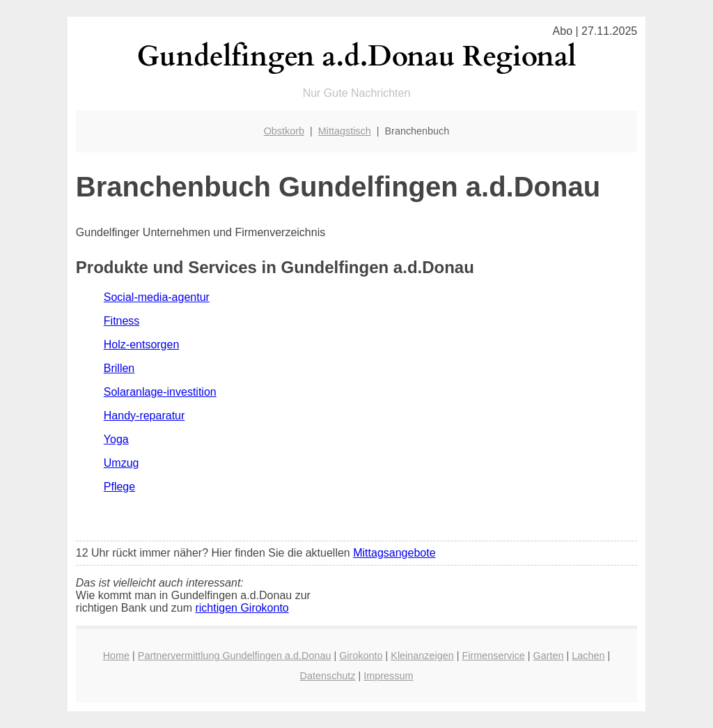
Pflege (119, 487)
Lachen (588, 656)
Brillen (119, 368)
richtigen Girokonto (242, 608)
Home (116, 656)
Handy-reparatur (144, 416)
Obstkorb (284, 131)
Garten (549, 656)
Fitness (122, 321)
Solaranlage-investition (160, 392)
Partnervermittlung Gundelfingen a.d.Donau (235, 656)
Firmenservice (493, 656)
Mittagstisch (345, 131)
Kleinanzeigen (422, 656)
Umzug (122, 463)
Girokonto (361, 656)
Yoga (116, 439)
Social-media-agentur (157, 297)
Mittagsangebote (394, 553)
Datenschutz (328, 676)
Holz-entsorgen (142, 344)
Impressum (388, 676)
